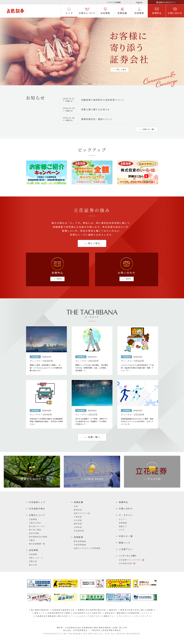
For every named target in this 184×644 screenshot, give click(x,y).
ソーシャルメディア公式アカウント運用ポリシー (94, 616)
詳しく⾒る (94, 243)
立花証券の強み (37, 508)
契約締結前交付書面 (38, 537)
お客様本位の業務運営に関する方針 (52, 616)
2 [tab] (90, 84)
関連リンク (125, 543)
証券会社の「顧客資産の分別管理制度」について (127, 613)
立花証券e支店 (126, 563)
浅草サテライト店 (82, 513)
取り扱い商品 (35, 530)
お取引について (87, 13)
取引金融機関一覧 (37, 544)
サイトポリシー (126, 616)
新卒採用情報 (80, 541)
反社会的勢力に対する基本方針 (87, 613)
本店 (76, 506)
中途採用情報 (80, 545)
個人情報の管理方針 (40, 610)
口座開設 (33, 519)
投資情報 (123, 523)
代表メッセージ (36, 558)
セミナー (123, 519)
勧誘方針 (113, 610)
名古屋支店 (79, 531)
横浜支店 (78, 524)
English (139, 2)
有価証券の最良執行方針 (63, 610)
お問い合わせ (175, 13)
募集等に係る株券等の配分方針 (92, 610)
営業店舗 (122, 13)
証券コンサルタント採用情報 (87, 548)
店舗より (123, 526)
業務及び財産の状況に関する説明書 (137, 610)
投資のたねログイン (167, 2)
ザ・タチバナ (126, 515)
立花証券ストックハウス (130, 560)
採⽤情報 (139, 13)
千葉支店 (78, 517)
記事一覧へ (94, 437)
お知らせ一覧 (126, 536)
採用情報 (79, 537)
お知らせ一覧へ (149, 129)
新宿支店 (78, 510)
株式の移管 (34, 533)
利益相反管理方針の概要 (59, 613)
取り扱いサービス (37, 526)
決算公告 (33, 561)
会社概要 (33, 554)
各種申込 (157, 13)
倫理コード (40, 613)
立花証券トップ (37, 502)
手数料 (32, 540)
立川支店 (78, 520)
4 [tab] (99, 84)
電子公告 (33, 565)
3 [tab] (94, 84)
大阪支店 (78, 527)
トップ (69, 13)
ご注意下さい (126, 549)
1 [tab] (85, 84)
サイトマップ (142, 616)
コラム (122, 530)
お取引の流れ (35, 523)
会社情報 (105, 13)
